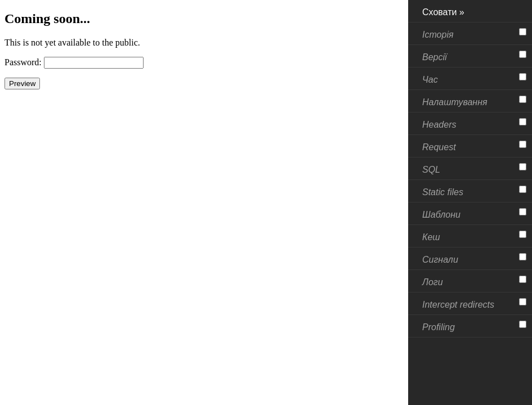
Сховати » (443, 12)
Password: (23, 62)
